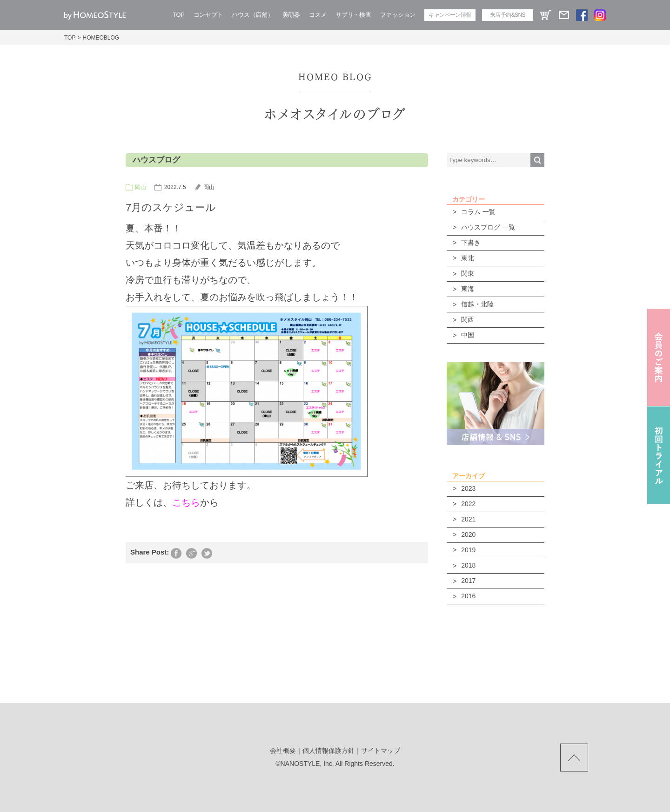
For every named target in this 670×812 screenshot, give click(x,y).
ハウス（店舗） (252, 15)
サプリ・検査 (353, 15)
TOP (179, 15)
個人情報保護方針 (328, 751)
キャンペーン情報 (450, 15)
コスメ (318, 15)
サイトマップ (381, 751)
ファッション (398, 15)
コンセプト (208, 15)
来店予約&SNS (508, 15)
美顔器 (291, 15)
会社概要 (283, 751)
